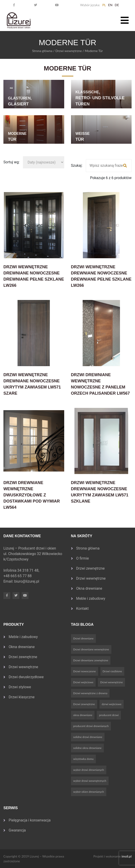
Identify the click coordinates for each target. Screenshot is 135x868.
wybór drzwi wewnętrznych (90, 781)
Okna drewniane (89, 588)
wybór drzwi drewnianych (89, 770)
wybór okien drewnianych (89, 792)
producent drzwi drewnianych (91, 726)
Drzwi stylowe (20, 687)
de (117, 5)
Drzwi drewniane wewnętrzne (91, 649)
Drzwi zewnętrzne (90, 568)
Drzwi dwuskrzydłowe (26, 677)
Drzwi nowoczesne (85, 671)
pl (104, 5)
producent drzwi (109, 715)
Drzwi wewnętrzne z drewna (90, 693)
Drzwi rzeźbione (112, 671)
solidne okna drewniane (87, 748)
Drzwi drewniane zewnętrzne (91, 660)
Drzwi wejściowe (83, 682)
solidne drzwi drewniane (88, 737)
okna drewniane (83, 715)
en (110, 5)
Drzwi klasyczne (22, 697)
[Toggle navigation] (125, 20)
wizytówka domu (84, 759)
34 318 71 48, (29, 570)
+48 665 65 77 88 (18, 576)
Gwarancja (17, 830)
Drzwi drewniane (83, 638)
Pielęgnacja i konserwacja (30, 820)
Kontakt (83, 609)
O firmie (83, 558)
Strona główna (42, 51)
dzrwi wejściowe (112, 704)
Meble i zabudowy (91, 598)
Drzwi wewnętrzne (69, 51)
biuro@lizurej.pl (27, 581)
